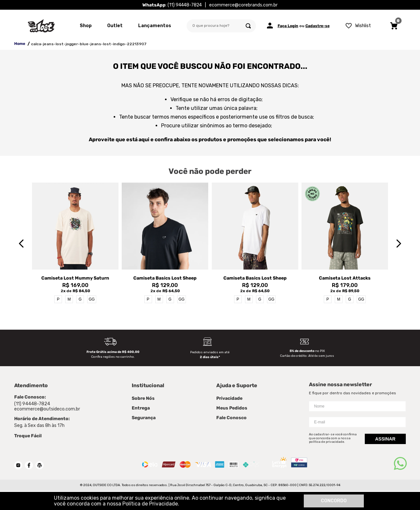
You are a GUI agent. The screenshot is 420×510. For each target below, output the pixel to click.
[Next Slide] (399, 244)
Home (20, 44)
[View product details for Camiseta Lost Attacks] (345, 244)
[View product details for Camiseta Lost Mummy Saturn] (75, 244)
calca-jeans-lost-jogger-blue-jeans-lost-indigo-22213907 (89, 44)
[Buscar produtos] (248, 26)
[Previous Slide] (21, 244)
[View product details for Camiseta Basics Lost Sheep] (165, 244)
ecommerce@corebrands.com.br (243, 5)
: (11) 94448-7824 (172, 5)
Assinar (385, 439)
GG (92, 299)
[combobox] (221, 26)
